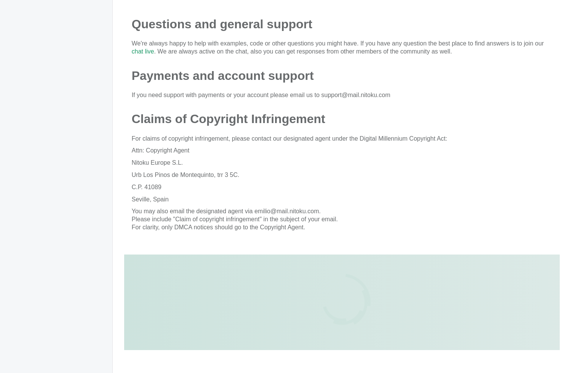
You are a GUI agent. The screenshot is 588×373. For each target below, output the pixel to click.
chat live (143, 51)
